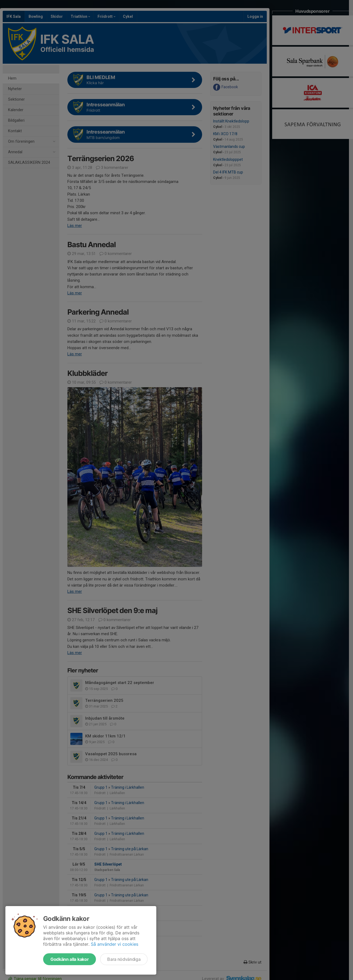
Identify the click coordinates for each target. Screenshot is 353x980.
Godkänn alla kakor (70, 959)
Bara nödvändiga (124, 959)
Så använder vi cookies (115, 944)
